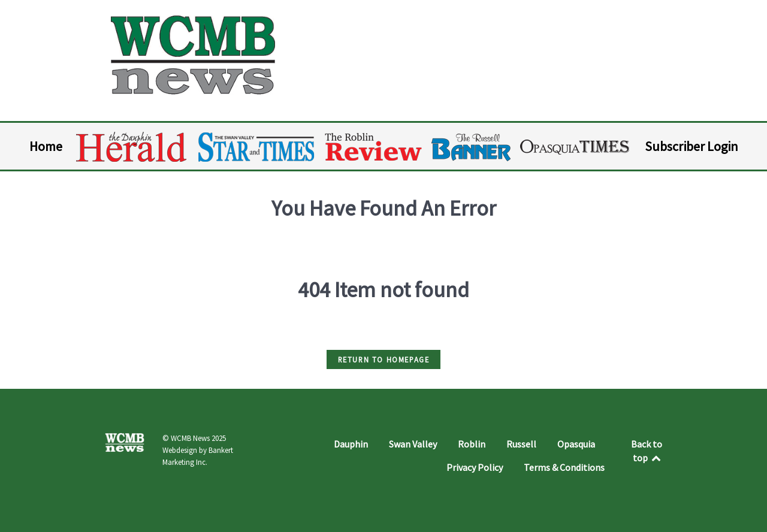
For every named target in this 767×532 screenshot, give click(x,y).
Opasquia (576, 444)
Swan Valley (413, 444)
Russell (521, 444)
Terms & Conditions (564, 467)
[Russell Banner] (472, 147)
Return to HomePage (384, 359)
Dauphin (351, 444)
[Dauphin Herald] (132, 147)
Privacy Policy (475, 467)
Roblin (472, 444)
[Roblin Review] (374, 147)
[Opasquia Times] (576, 147)
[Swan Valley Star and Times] (256, 147)
